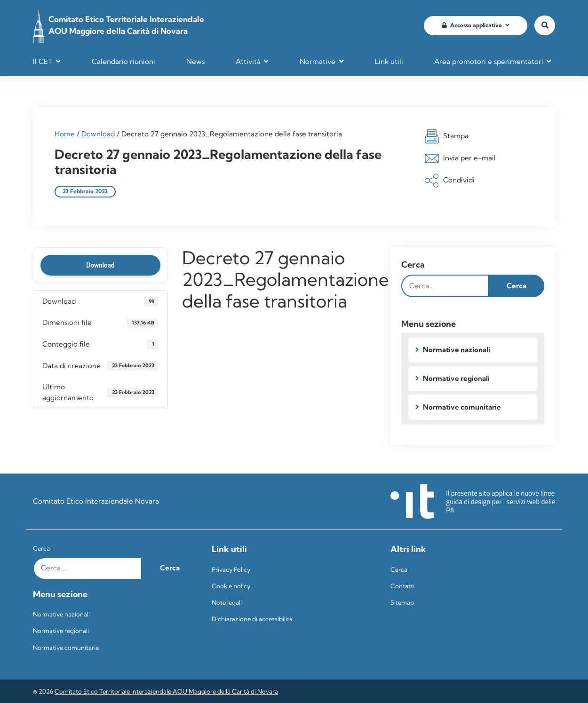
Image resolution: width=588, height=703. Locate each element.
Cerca (413, 265)
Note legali (227, 602)
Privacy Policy (231, 569)
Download (98, 134)
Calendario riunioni (123, 61)
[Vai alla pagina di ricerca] (545, 26)
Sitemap (402, 602)
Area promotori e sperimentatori (489, 61)
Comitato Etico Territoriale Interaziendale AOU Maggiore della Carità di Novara (166, 691)
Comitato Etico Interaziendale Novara (96, 501)
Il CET (43, 61)
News (195, 61)
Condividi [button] (449, 181)
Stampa (446, 136)
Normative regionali (456, 378)
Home (65, 134)
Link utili (389, 61)
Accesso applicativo (472, 25)
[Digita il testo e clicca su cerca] (445, 286)
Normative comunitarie (462, 407)
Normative (318, 61)
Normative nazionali (457, 350)
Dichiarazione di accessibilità (252, 619)
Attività (248, 61)
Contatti (402, 586)
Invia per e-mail (460, 158)
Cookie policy (231, 586)
